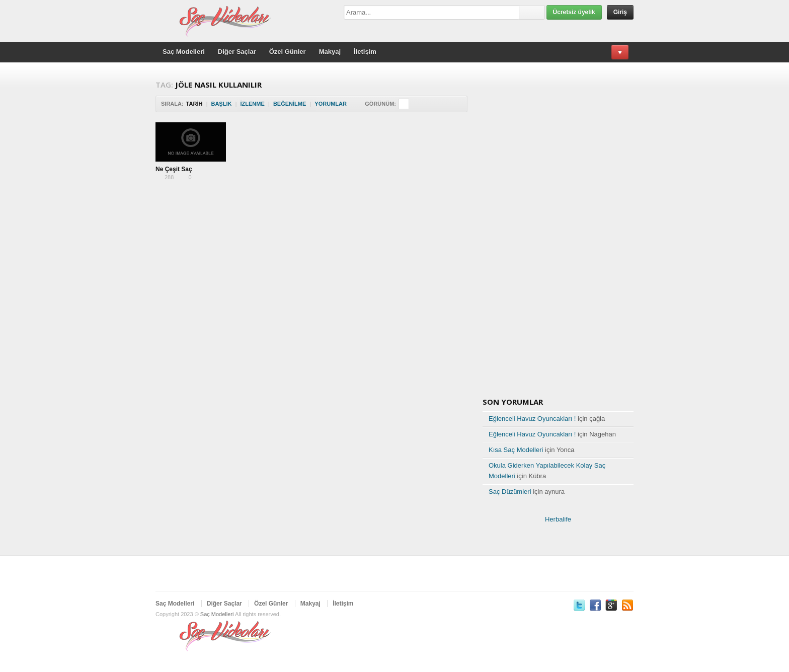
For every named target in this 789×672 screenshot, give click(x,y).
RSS (627, 605)
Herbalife (558, 519)
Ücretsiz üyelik (574, 12)
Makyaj (330, 52)
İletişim (365, 52)
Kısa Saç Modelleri (516, 450)
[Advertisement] (288, 216)
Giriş (620, 12)
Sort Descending (353, 104)
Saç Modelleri (184, 52)
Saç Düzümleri (510, 492)
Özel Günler (288, 52)
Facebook (595, 605)
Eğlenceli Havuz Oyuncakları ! (532, 419)
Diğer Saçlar (237, 52)
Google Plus (611, 605)
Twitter (579, 605)
